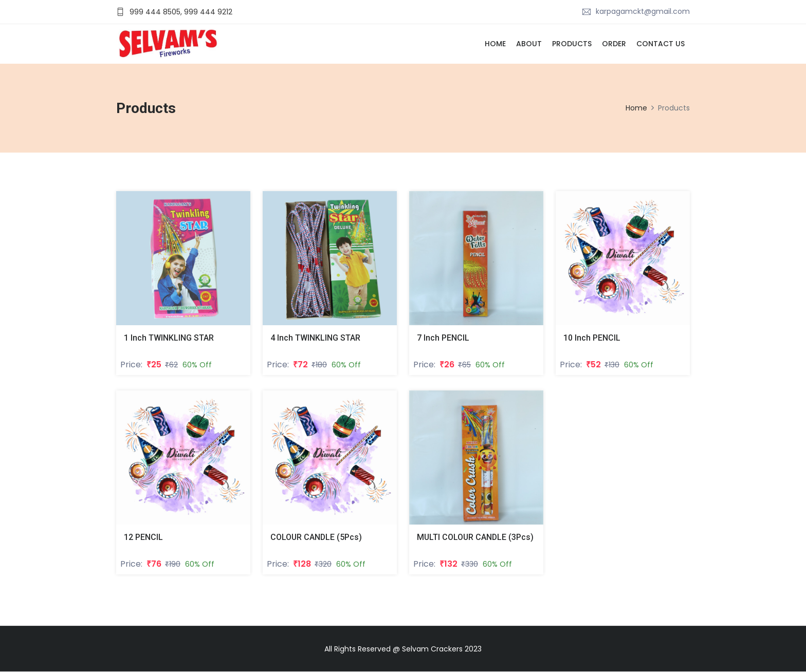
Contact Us (661, 44)
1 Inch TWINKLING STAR (169, 338)
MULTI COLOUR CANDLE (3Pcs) (476, 537)
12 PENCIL (143, 537)
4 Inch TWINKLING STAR (315, 338)
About (529, 44)
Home (495, 44)
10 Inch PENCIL (592, 338)
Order (614, 44)
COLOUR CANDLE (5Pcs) (317, 537)
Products (572, 44)
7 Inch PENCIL (443, 338)
